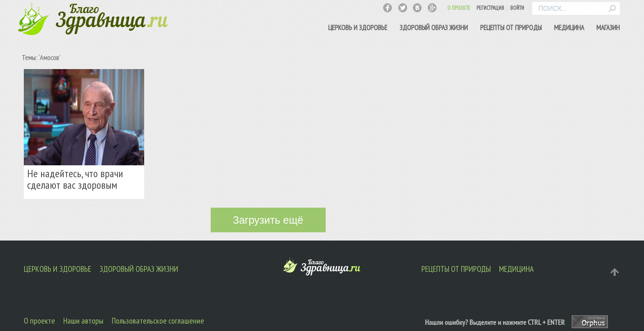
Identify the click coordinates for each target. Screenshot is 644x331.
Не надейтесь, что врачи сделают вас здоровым (75, 179)
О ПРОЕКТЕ (459, 8)
